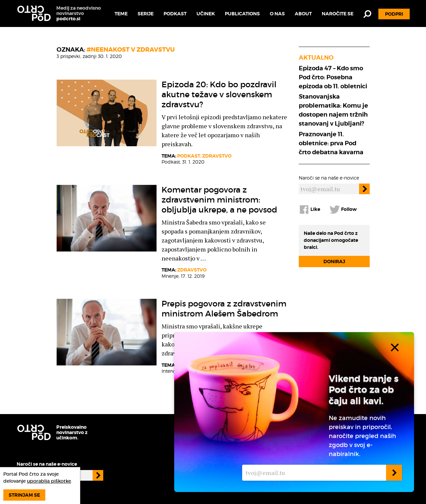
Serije (146, 14)
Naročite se (338, 14)
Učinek (206, 14)
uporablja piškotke (49, 481)
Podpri (394, 14)
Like (309, 210)
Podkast (175, 14)
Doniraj (334, 261)
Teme (121, 14)
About (303, 14)
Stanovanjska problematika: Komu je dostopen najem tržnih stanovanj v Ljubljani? (333, 110)
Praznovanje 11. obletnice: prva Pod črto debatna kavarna (331, 143)
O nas (277, 14)
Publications (242, 14)
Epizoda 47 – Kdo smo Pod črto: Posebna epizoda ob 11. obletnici (333, 77)
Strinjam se (24, 495)
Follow (343, 210)
